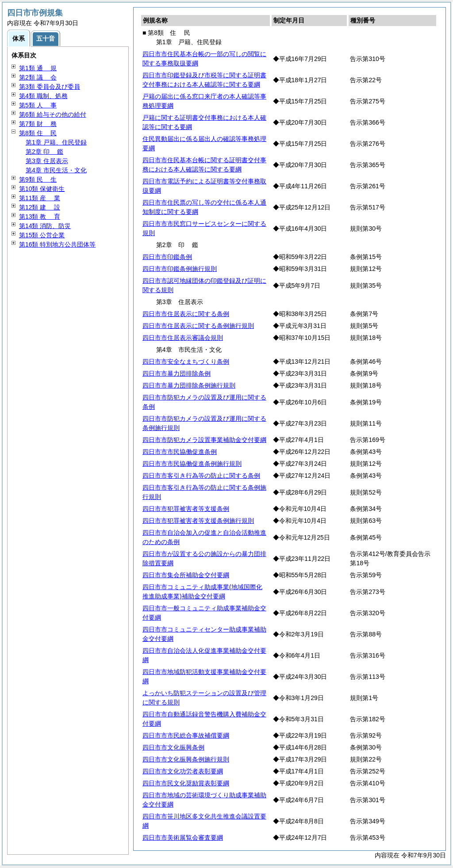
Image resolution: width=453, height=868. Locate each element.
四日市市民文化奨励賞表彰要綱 (186, 783)
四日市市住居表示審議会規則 (183, 338)
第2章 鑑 (44, 152)
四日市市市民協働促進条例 (180, 452)
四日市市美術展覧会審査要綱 (183, 838)
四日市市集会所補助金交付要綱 (186, 575)
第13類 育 (40, 217)
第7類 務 (38, 124)
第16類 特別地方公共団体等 (57, 244)
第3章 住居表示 (47, 161)
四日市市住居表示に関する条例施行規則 (198, 326)
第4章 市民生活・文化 (56, 170)
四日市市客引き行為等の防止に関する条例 (201, 476)
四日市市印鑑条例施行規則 (180, 269)
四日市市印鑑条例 (167, 257)
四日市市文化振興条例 (173, 747)
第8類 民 (38, 133)
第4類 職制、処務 (43, 96)
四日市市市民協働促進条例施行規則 (192, 464)
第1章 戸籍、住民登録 (56, 142)
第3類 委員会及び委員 (50, 87)
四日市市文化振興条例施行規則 (186, 759)
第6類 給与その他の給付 (53, 114)
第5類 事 (38, 105)
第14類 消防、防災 (45, 226)
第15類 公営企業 (42, 235)
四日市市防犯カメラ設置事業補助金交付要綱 (204, 440)
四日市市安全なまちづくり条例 (186, 362)
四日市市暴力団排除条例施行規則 (189, 385)
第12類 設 (40, 207)
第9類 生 (38, 179)
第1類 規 (38, 68)
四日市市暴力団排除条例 (177, 373)
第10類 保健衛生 (42, 189)
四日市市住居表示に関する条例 (186, 314)
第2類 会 (38, 77)
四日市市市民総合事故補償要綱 (186, 735)
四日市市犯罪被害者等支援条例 (186, 509)
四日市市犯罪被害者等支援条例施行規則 (198, 521)
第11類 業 (40, 198)
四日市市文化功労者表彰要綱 (183, 771)
